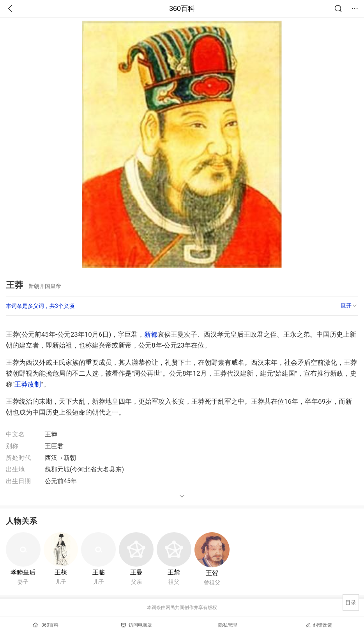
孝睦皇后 (23, 572)
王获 (61, 572)
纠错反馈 (319, 625)
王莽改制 (28, 384)
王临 (99, 572)
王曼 (136, 572)
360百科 (182, 9)
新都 (151, 334)
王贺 (212, 573)
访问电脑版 (137, 625)
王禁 (174, 572)
